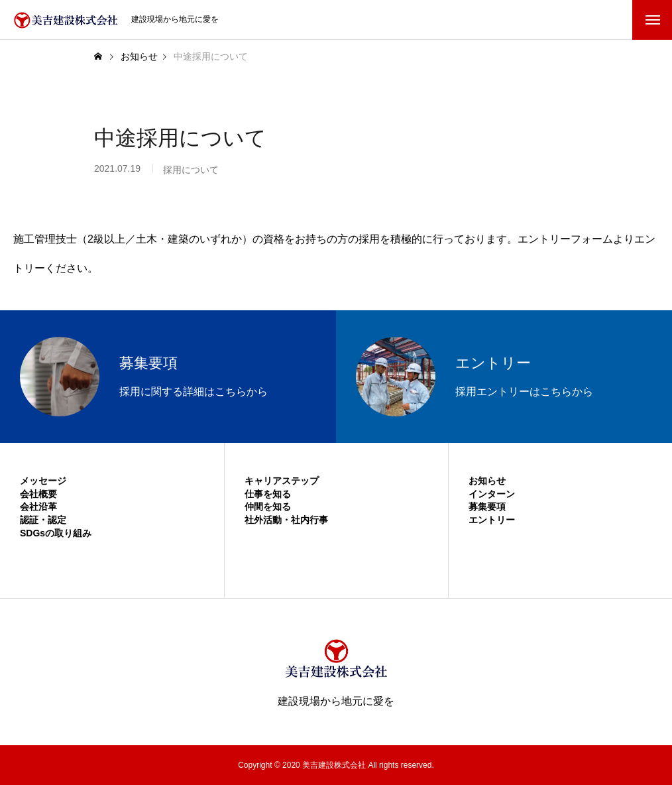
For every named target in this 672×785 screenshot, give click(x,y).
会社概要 (38, 494)
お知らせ (487, 481)
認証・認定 (43, 520)
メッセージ (43, 481)
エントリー (492, 520)
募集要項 (487, 507)
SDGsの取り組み (56, 533)
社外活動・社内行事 (286, 520)
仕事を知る (268, 494)
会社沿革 (38, 507)
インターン (492, 494)
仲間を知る (268, 507)
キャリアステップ (282, 481)
